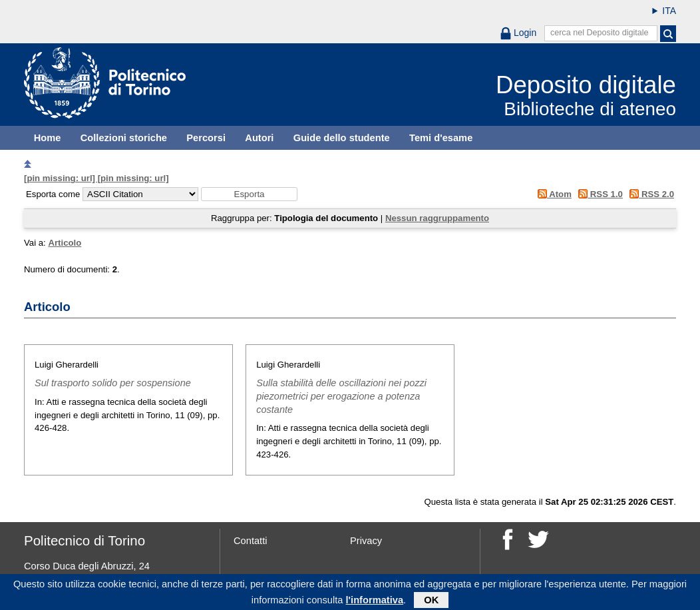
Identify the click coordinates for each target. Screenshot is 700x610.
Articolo (65, 243)
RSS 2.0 (650, 194)
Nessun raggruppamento (437, 218)
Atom (552, 194)
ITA (669, 11)
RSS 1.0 (599, 194)
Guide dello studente (342, 138)
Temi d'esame (441, 138)
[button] (249, 194)
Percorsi (206, 138)
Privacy (366, 541)
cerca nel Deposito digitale (600, 33)
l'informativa (375, 603)
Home (48, 138)
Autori (259, 138)
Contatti (251, 541)
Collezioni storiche (124, 138)
